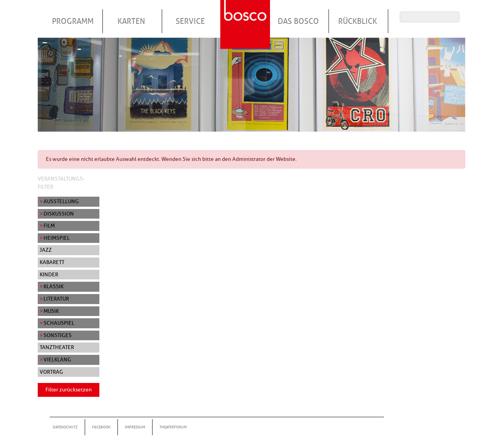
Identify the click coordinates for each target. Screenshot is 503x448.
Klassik (54, 286)
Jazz (46, 250)
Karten (131, 21)
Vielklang (57, 359)
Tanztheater (57, 347)
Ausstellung (61, 201)
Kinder (49, 274)
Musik (51, 311)
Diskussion (59, 214)
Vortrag (51, 372)
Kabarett (52, 262)
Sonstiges (58, 335)
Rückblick (358, 21)
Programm (73, 21)
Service (190, 21)
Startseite (246, 15)
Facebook (101, 427)
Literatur (56, 299)
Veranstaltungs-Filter (61, 183)
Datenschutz (65, 427)
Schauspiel (59, 323)
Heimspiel (57, 238)
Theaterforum (173, 427)
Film (49, 226)
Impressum (135, 427)
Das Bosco (298, 21)
